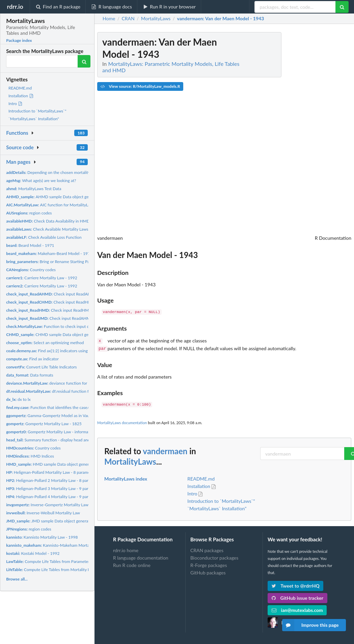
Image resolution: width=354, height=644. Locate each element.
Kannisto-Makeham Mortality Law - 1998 (61, 545)
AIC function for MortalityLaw (50, 205)
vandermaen (165, 450)
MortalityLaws (130, 460)
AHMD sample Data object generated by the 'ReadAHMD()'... (75, 197)
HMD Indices (30, 456)
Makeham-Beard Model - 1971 (49, 253)
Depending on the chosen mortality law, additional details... (69, 172)
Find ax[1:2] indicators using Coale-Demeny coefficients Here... (78, 351)
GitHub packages (208, 571)
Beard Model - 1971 (30, 245)
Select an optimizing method (45, 343)
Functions (17, 133)
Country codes (31, 270)
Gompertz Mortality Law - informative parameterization (66, 432)
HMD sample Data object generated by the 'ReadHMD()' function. (78, 464)
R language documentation (141, 556)
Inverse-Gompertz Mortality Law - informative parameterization (75, 505)
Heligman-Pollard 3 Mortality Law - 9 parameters (54, 488)
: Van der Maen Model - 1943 (221, 19)
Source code (20, 147)
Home (109, 19)
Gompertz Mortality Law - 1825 (44, 424)
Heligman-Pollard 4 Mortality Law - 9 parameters (54, 497)
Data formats (30, 375)
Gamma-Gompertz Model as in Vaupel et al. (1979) (61, 416)
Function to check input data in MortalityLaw (65, 326)
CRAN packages (207, 549)
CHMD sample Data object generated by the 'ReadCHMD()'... (75, 334)
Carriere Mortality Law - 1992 (42, 278)
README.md (20, 88)
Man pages (18, 162)
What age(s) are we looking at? (41, 181)
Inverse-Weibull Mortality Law (43, 513)
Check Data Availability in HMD (48, 221)
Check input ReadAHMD (52, 294)
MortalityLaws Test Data (34, 189)
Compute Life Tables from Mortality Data (51, 570)
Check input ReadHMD (50, 302)
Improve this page (310, 625)
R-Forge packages (209, 564)
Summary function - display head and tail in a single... (62, 440)
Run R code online (132, 564)
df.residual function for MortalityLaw (62, 391)
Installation (21, 96)
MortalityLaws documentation (122, 421)
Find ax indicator (32, 359)
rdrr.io (15, 6)
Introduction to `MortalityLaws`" (37, 111)
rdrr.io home (126, 549)
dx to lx (18, 399)
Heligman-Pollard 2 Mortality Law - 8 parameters (54, 480)
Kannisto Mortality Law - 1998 (42, 537)
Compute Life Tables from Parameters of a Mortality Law (65, 561)
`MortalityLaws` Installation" (34, 119)
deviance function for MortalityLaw (59, 383)
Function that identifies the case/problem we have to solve (70, 407)
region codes (29, 213)
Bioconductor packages (214, 556)
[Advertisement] (301, 133)
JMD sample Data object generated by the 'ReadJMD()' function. (76, 521)
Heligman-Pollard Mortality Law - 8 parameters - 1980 (58, 472)
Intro (16, 104)
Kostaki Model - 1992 (33, 553)
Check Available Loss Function (44, 237)
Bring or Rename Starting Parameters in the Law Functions (74, 262)
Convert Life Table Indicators (41, 367)
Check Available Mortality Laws (47, 229)
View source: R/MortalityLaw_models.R (140, 86)
